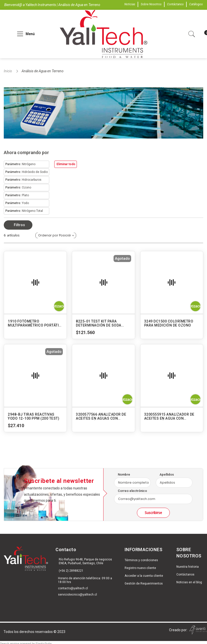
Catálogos (196, 4)
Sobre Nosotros (151, 4)
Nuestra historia (188, 567)
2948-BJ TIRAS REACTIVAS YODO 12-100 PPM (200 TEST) (34, 416)
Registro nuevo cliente (140, 568)
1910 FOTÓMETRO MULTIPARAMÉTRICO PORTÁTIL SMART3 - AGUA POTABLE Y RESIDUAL (34, 323)
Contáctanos (175, 4)
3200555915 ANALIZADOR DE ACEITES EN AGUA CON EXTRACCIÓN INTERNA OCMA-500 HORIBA (170, 416)
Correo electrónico (132, 491)
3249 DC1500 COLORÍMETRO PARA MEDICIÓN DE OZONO (169, 323)
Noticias (130, 4)
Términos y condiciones (141, 560)
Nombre (124, 474)
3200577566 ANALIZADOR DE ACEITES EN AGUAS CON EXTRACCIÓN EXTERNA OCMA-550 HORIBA (102, 416)
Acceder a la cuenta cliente (144, 576)
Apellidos (167, 474)
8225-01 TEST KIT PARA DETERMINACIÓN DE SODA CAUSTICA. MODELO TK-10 (99, 323)
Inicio (8, 71)
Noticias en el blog (189, 582)
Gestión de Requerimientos (144, 584)
